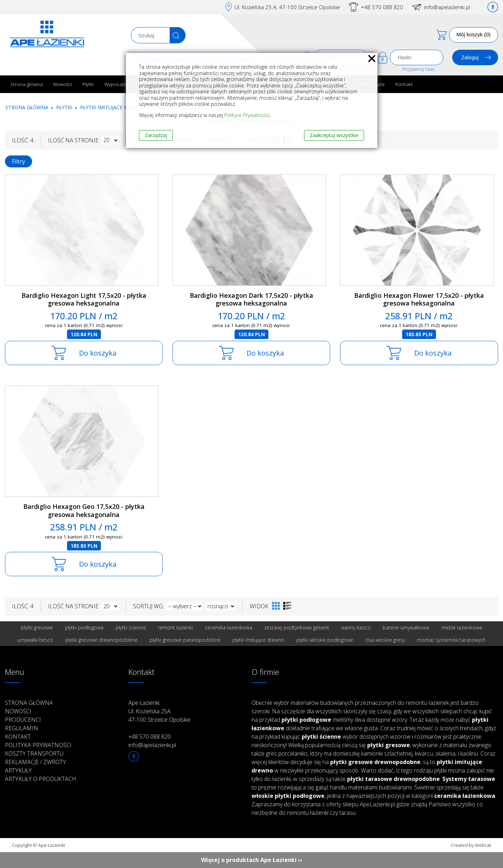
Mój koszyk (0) (474, 34)
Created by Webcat (471, 845)
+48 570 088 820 (382, 7)
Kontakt (404, 84)
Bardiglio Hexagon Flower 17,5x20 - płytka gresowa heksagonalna (419, 299)
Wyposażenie (119, 84)
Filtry (19, 161)
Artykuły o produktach (41, 779)
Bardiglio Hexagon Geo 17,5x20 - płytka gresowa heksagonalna (84, 510)
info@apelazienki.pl (447, 7)
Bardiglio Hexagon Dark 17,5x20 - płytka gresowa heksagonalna (251, 299)
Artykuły (18, 770)
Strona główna (26, 84)
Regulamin (22, 728)
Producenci (23, 720)
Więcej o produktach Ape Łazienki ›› (252, 860)
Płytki (88, 84)
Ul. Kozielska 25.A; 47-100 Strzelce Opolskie (287, 7)
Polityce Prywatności (247, 115)
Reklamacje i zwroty (35, 762)
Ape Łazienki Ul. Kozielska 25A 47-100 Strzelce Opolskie (159, 711)
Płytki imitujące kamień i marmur (125, 107)
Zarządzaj (156, 135)
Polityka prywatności (38, 745)
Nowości (63, 84)
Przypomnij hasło (419, 69)
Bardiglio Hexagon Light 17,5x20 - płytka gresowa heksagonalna (84, 299)
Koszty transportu (34, 753)
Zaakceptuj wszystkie (334, 135)
